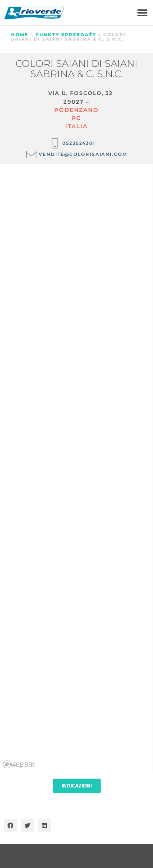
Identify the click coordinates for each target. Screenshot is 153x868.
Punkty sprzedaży (66, 35)
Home (20, 35)
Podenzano (76, 110)
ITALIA (76, 126)
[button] (142, 13)
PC (77, 118)
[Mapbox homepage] (19, 764)
